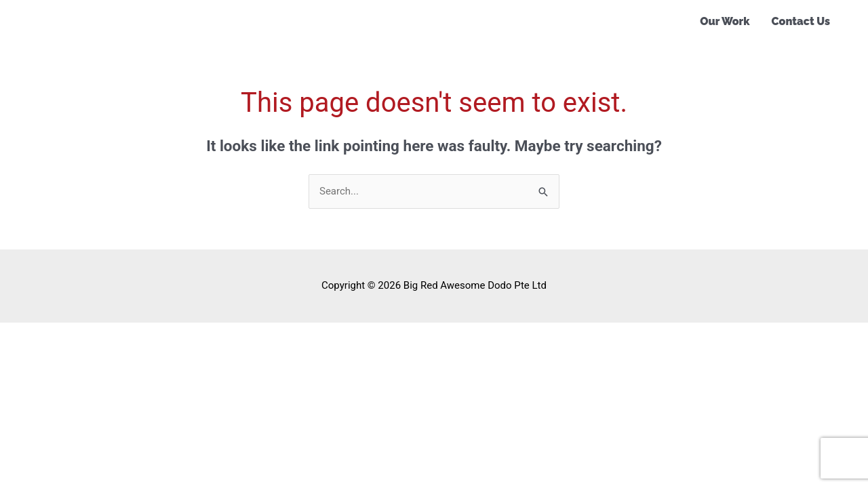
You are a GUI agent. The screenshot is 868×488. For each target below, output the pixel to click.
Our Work (725, 21)
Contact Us (801, 21)
